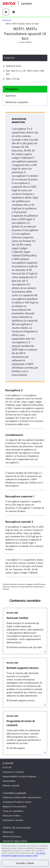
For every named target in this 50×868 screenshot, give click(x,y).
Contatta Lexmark (14, 793)
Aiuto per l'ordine (11, 816)
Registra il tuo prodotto (15, 806)
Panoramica (12, 89)
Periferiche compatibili (17, 102)
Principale (36, 4)
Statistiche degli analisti (15, 841)
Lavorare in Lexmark (13, 772)
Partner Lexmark (11, 786)
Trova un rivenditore (13, 811)
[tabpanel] (25, 344)
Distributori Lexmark (13, 820)
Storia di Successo (12, 837)
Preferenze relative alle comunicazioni (22, 797)
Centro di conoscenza (17, 828)
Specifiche (11, 96)
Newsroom (8, 832)
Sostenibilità (9, 781)
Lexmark (8, 763)
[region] (25, 855)
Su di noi (7, 767)
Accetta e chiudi (25, 863)
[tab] (25, 89)
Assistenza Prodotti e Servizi (17, 802)
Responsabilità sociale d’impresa (19, 776)
